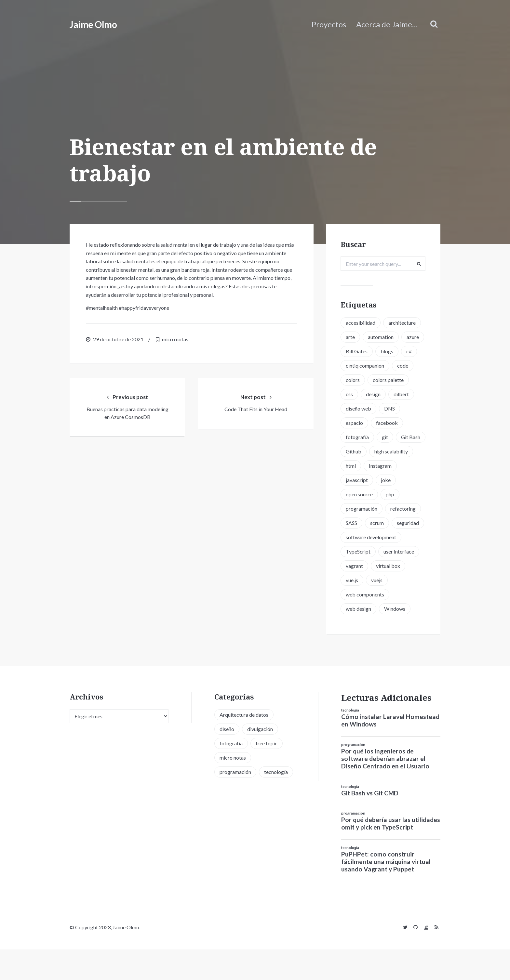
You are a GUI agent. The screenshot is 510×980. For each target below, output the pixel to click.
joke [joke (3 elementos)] (353, 509)
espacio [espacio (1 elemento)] (357, 438)
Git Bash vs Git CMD (370, 823)
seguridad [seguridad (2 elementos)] (386, 552)
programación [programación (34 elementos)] (235, 802)
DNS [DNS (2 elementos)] (392, 423)
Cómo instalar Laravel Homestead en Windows (390, 751)
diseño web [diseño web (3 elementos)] (361, 423)
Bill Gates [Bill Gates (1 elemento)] (384, 352)
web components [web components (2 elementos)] (367, 624)
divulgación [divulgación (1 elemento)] (260, 759)
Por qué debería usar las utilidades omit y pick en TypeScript (391, 854)
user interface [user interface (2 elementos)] (401, 581)
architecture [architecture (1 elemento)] (404, 323)
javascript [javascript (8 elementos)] (395, 495)
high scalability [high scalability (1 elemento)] (365, 481)
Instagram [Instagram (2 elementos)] (359, 495)
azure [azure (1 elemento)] (354, 352)
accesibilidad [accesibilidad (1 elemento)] (363, 323)
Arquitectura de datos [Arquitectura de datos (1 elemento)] (244, 745)
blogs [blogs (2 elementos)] (354, 366)
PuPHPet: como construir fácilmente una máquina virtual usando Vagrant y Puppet (386, 892)
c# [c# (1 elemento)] (376, 366)
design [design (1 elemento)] (376, 409)
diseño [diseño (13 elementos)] (227, 759)
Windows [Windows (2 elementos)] (397, 638)
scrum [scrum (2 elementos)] (355, 552)
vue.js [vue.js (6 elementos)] (354, 609)
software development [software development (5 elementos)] (373, 566)
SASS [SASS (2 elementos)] (392, 538)
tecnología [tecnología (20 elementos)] (276, 802)
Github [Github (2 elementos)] (388, 466)
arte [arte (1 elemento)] (353, 338)
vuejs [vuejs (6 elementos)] (379, 609)
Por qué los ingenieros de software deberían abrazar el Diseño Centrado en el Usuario (385, 789)
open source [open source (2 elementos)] (384, 509)
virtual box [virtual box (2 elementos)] (390, 595)
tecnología (350, 741)
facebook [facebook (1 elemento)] (389, 438)
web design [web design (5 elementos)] (361, 638)
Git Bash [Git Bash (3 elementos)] (358, 466)
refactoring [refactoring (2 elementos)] (361, 538)
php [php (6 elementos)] (352, 523)
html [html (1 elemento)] (400, 481)
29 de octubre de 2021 (118, 339)
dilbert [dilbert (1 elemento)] (403, 409)
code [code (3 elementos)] (405, 380)
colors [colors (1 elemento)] (355, 395)
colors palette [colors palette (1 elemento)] (390, 395)
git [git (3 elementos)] (387, 452)
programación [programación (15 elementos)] (385, 523)
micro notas (175, 339)
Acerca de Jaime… (387, 24)
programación (353, 775)
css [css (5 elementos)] (352, 409)
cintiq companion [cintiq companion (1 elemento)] (367, 380)
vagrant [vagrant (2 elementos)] (357, 595)
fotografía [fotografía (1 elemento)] (360, 452)
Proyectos (329, 24)
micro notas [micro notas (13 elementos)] (233, 788)
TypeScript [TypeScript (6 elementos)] (360, 581)
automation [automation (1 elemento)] (383, 338)
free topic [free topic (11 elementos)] (267, 774)
